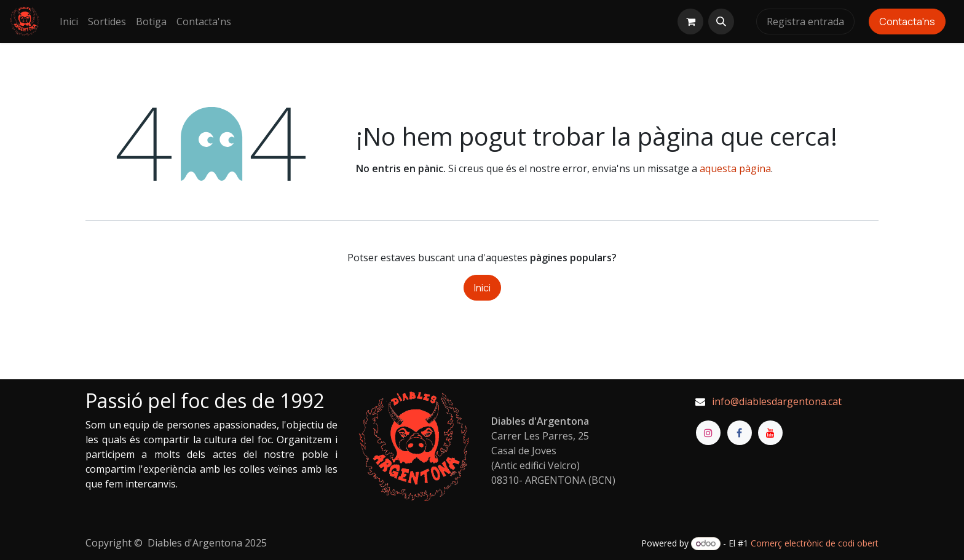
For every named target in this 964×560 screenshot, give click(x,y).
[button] (721, 22)
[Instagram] (708, 433)
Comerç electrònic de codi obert (815, 543)
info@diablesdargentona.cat (777, 401)
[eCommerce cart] (690, 22)
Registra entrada (805, 22)
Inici (482, 288)
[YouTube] (770, 433)
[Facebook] (740, 433)
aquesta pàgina (735, 168)
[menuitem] (69, 22)
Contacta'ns (907, 22)
